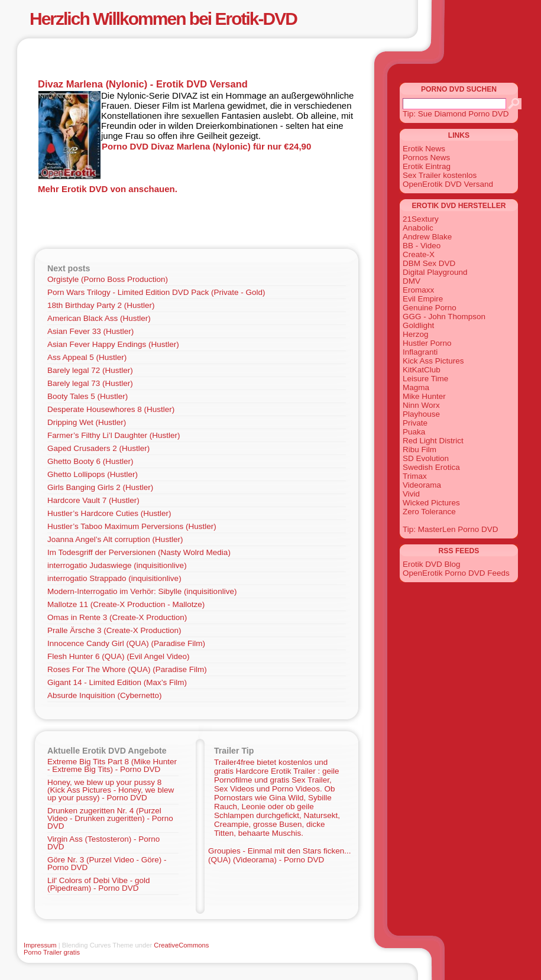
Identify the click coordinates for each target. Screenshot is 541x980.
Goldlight (418, 325)
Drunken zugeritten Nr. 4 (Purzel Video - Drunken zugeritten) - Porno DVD (110, 818)
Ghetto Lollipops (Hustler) (93, 474)
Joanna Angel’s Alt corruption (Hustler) (115, 539)
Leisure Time (425, 379)
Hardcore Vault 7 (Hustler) (93, 500)
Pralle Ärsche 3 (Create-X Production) (114, 630)
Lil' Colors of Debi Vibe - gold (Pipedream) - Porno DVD (98, 884)
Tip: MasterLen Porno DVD (451, 529)
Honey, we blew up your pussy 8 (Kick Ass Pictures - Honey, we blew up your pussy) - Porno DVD (111, 790)
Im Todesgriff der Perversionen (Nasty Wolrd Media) (139, 552)
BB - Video (422, 246)
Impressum (40, 945)
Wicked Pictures (431, 503)
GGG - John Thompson (444, 317)
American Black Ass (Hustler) (99, 318)
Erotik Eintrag (427, 166)
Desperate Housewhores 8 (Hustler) (111, 409)
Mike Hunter (424, 396)
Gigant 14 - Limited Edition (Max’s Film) (117, 682)
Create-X (419, 254)
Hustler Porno (427, 343)
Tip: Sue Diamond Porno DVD (456, 114)
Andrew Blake (427, 237)
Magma (416, 387)
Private (415, 423)
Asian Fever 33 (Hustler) (90, 331)
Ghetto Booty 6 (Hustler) (90, 461)
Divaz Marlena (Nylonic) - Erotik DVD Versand (143, 84)
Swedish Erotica (431, 467)
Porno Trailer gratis (52, 952)
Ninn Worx (421, 405)
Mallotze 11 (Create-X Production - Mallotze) (126, 604)
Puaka (414, 432)
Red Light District (433, 441)
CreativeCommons (181, 945)
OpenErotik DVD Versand (448, 184)
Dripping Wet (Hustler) (87, 422)
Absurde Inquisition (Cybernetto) (105, 695)
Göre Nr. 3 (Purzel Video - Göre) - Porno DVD (107, 864)
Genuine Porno (430, 308)
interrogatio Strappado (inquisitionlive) (114, 578)
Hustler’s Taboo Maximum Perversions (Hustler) (132, 526)
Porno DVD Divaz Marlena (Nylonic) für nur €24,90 (206, 146)
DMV (412, 281)
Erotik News (424, 149)
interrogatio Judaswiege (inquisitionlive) (117, 565)
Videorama (422, 485)
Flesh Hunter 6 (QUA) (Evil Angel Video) (119, 656)
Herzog (416, 334)
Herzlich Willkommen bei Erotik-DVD (163, 19)
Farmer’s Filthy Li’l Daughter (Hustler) (114, 435)
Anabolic (418, 228)
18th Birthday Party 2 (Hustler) (101, 305)
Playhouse (421, 414)
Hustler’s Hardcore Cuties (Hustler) (109, 513)
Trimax (415, 476)
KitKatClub (422, 370)
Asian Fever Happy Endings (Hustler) (113, 344)
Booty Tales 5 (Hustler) (88, 396)
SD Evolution (426, 458)
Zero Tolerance (429, 512)
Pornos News (426, 158)
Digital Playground (435, 272)
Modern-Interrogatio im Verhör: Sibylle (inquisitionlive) (142, 591)
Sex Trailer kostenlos (440, 175)
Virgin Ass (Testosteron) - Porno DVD (103, 843)
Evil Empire (423, 299)
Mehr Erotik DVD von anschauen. (108, 189)
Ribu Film (419, 450)
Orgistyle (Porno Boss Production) (108, 279)
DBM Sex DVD (429, 263)
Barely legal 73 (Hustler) (90, 383)
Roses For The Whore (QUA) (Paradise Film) (127, 669)
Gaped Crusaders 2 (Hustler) (98, 448)
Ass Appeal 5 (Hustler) (87, 357)
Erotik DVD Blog (432, 564)
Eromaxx (418, 290)
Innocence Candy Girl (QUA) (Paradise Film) (126, 643)
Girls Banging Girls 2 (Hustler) (100, 487)
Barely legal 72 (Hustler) (90, 370)
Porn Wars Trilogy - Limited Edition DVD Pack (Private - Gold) (156, 292)
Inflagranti (420, 352)
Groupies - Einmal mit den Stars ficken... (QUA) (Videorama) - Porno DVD (280, 855)
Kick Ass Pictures (433, 361)
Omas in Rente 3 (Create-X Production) (117, 617)
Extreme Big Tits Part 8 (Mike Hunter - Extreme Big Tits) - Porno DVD (112, 765)
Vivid (411, 494)
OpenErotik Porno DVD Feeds (456, 573)
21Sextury (421, 219)
